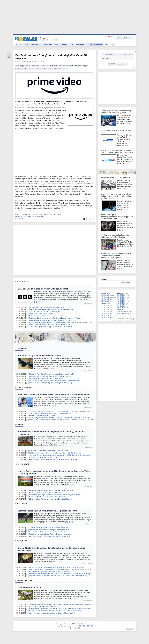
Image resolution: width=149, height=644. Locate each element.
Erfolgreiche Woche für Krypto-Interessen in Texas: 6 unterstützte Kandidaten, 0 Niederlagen (61, 574)
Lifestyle (64, 45)
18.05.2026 (105, 318)
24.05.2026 (105, 306)
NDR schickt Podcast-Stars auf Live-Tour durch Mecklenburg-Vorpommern (117, 151)
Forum (26, 45)
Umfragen (82, 45)
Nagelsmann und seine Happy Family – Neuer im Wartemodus (50, 534)
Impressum (90, 624)
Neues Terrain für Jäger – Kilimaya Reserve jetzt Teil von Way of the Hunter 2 (55, 495)
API (88, 626)
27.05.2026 (105, 297)
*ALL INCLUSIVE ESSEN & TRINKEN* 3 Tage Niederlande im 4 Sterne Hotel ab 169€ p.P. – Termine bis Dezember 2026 (70, 411)
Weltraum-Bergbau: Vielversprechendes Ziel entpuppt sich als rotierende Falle (117, 217)
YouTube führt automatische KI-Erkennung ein (45, 312)
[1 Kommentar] (20, 218)
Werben (107, 45)
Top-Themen (21, 348)
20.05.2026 (105, 314)
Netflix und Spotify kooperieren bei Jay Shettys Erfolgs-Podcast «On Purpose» (56, 318)
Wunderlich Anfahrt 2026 (29, 588)
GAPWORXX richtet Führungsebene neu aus (44, 607)
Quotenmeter (45, 62)
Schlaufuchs (36, 45)
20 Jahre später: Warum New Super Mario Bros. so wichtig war (50, 499)
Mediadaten (81, 624)
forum (134, 68)
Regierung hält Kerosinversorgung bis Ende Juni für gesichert (50, 376)
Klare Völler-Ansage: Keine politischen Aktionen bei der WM (49, 536)
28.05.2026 (105, 295)
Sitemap (58, 624)
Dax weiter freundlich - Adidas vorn (115, 178)
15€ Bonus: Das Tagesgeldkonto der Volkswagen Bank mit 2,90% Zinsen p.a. (55, 453)
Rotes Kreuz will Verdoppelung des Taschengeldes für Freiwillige (51, 383)
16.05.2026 (122, 297)
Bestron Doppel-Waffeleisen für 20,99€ (42, 416)
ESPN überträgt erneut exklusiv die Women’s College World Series (52, 320)
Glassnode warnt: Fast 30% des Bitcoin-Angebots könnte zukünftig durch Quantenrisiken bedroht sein (64, 569)
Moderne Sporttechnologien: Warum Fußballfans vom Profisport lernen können (56, 611)
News (19, 45)
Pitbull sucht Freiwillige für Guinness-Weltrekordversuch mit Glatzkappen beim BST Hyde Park (61, 420)
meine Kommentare (118, 320)
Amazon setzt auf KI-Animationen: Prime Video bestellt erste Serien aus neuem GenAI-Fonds (61, 322)
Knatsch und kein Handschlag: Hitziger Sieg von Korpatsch (49, 530)
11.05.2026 (122, 307)
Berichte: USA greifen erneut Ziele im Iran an (39, 356)
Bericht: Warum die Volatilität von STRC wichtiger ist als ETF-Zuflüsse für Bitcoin (56, 567)
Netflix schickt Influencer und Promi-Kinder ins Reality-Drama (50, 325)
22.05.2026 (105, 310)
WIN (72, 45)
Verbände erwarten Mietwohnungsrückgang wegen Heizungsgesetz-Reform (55, 381)
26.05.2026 (105, 299)
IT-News (19, 424)
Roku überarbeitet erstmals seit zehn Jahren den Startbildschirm (51, 309)
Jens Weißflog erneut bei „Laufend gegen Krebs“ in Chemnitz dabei (52, 613)
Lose (56, 45)
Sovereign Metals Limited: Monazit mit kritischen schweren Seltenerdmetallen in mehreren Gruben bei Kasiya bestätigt (69, 604)
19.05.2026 (105, 316)
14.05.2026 (122, 301)
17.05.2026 (122, 295)
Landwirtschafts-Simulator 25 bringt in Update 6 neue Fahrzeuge (51, 490)
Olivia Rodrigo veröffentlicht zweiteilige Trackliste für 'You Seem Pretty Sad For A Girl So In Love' (62, 418)
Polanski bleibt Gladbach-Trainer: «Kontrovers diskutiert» (49, 532)
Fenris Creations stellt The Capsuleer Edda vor (45, 493)
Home (58, 626)
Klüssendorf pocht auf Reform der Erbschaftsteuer (46, 378)
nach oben (130, 629)
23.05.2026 (105, 308)
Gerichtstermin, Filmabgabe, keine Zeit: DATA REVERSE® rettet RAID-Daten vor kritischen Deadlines (64, 609)
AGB (74, 624)
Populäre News (123, 312)
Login (119, 37)
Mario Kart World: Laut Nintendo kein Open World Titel (48, 497)
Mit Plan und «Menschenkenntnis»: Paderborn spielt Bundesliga (115, 236)
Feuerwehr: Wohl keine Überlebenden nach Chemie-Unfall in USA (52, 374)
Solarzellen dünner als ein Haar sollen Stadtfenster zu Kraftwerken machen (54, 394)
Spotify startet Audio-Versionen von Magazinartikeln (47, 307)
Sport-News (21, 504)
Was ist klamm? (96, 45)
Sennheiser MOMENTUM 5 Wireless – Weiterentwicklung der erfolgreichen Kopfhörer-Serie (116, 196)
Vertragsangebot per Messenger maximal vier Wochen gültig (50, 572)
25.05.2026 (105, 301)
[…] (36, 302)
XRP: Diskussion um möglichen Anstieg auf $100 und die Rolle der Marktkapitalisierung (59, 576)
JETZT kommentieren (117, 64)
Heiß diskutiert (123, 314)
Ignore (128, 320)
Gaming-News (22, 464)
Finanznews (21, 541)
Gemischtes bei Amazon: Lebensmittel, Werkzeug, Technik (49, 451)
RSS (92, 626)
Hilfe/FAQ (82, 626)
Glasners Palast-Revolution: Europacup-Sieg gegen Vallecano (47, 511)
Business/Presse (24, 580)
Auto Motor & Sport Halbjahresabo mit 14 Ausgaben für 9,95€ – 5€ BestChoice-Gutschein (59, 455)
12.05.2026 (122, 305)
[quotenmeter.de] (21, 216)
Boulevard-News (24, 387)
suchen (126, 282)
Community (47, 45)
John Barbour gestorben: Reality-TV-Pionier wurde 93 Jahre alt (50, 327)
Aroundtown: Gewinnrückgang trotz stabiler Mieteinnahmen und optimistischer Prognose (116, 255)
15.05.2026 (122, 299)
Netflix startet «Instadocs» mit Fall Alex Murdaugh (46, 316)
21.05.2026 (105, 312)
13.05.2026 (122, 303)
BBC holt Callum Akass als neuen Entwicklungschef (43, 289)
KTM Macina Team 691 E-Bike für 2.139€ (43, 457)
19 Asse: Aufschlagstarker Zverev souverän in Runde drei (49, 528)
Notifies (133, 320)
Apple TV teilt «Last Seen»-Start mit (41, 314)
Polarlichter (109, 55)
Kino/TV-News (22, 282)
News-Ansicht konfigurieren (127, 318)
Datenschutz (67, 624)
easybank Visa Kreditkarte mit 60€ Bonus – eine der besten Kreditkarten (54, 459)
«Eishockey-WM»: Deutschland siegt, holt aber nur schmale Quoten (116, 112)
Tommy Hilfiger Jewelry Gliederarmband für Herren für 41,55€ (50, 413)
